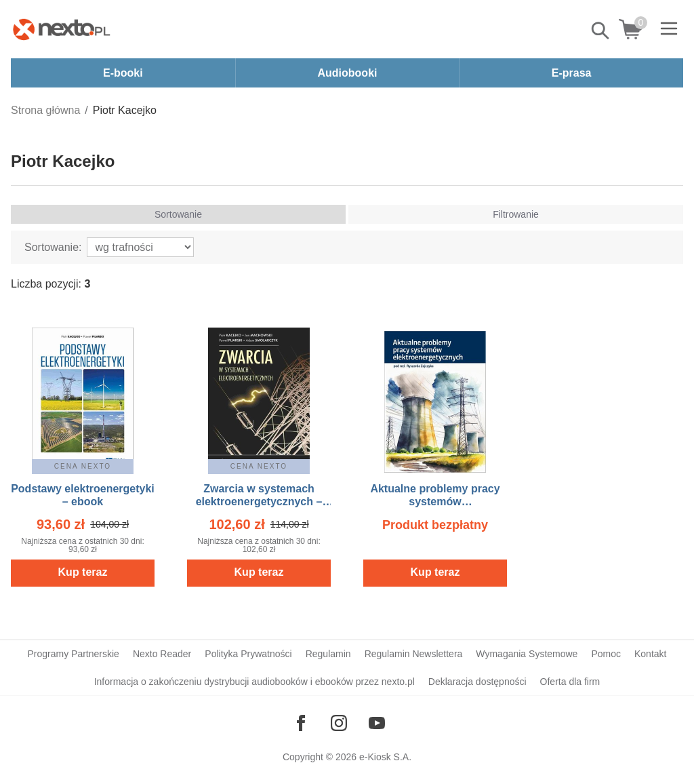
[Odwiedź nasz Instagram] (339, 723)
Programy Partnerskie (74, 654)
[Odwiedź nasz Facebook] (301, 723)
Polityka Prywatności (248, 654)
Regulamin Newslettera (414, 654)
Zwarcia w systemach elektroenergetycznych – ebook (259, 502)
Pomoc (606, 654)
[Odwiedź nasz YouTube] (377, 723)
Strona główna (45, 110)
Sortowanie (178, 214)
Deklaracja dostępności (477, 682)
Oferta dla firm (570, 682)
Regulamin (328, 654)
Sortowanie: (53, 247)
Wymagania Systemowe (527, 654)
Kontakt (650, 654)
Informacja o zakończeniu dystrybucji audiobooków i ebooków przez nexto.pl (254, 682)
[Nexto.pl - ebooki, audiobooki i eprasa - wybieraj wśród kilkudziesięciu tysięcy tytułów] (62, 29)
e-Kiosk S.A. (385, 757)
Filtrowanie (516, 214)
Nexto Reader (162, 654)
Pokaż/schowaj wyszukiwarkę (601, 31)
